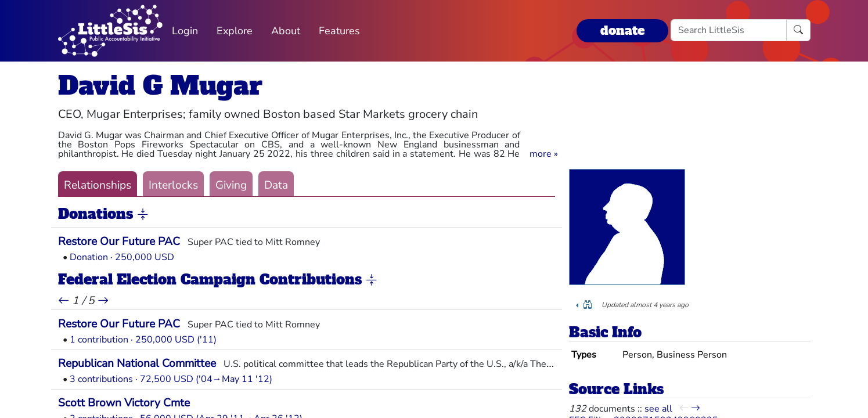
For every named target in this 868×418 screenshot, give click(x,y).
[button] (544, 154)
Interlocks (173, 185)
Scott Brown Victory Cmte (124, 403)
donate (622, 30)
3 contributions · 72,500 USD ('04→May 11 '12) (171, 379)
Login (185, 31)
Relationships (98, 185)
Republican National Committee (137, 363)
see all (658, 409)
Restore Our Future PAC (119, 242)
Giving (231, 185)
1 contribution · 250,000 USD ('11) (143, 340)
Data (276, 185)
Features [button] (339, 31)
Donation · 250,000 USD (122, 257)
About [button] (286, 31)
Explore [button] (235, 31)
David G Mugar (160, 86)
